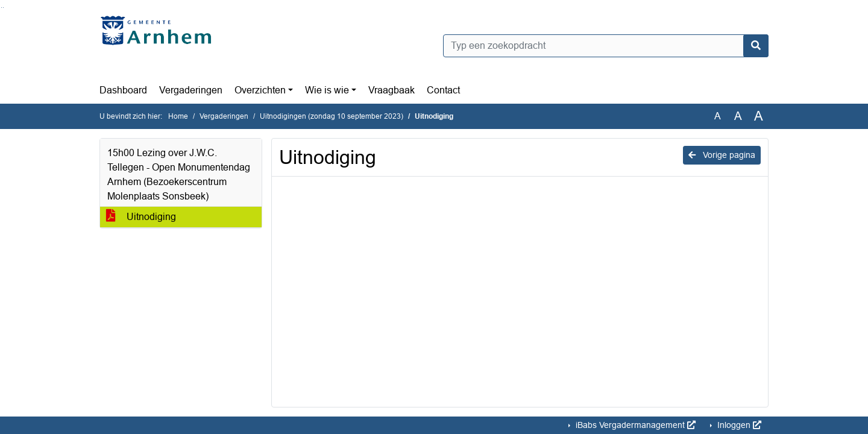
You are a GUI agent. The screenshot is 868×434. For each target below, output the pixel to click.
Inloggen (738, 425)
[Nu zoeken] (756, 46)
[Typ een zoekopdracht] (606, 46)
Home (178, 116)
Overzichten (260, 90)
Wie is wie (327, 90)
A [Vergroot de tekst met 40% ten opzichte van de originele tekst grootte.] (759, 116)
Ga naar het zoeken (2, 8)
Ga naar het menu (3, 8)
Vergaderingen (191, 90)
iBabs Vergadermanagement (634, 425)
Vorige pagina (722, 155)
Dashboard (123, 90)
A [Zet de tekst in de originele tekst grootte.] (718, 116)
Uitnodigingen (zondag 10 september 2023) (332, 116)
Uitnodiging (141, 217)
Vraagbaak (392, 90)
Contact (443, 90)
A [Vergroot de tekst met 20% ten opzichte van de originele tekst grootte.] (738, 116)
